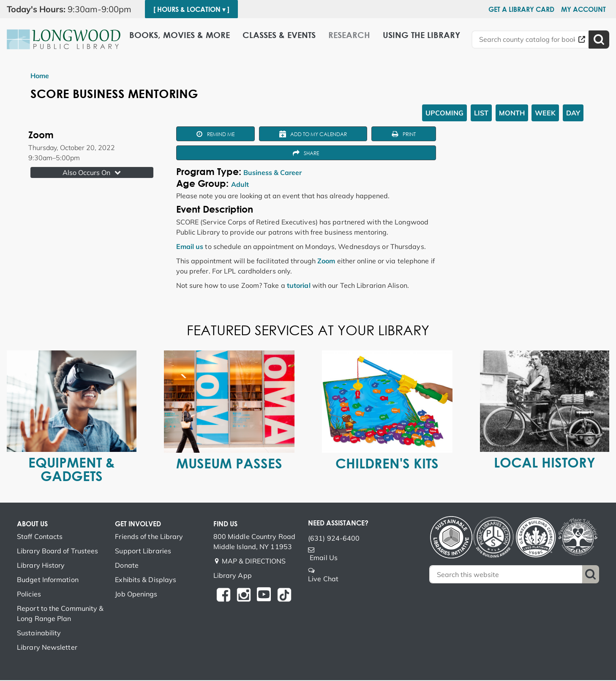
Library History (41, 566)
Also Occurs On (93, 172)
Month (512, 113)
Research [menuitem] (349, 34)
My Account (583, 9)
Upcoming (444, 113)
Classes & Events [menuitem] (279, 34)
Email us (190, 247)
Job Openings (136, 595)
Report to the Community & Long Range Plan (60, 614)
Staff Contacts (40, 537)
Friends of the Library (149, 537)
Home (40, 76)
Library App (233, 576)
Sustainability (39, 634)
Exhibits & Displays (146, 580)
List (481, 113)
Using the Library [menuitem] (421, 34)
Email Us (324, 558)
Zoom (326, 261)
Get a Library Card (521, 9)
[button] (72, 9)
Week (545, 113)
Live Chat (323, 580)
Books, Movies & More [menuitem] (180, 34)
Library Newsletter (47, 648)
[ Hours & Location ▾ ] (191, 9)
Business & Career (273, 173)
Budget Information (48, 580)
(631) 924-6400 (334, 539)
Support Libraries (143, 552)
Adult (240, 185)
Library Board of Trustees (58, 552)
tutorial (299, 286)
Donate (127, 566)
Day (573, 113)
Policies (29, 595)
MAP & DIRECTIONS (254, 562)
